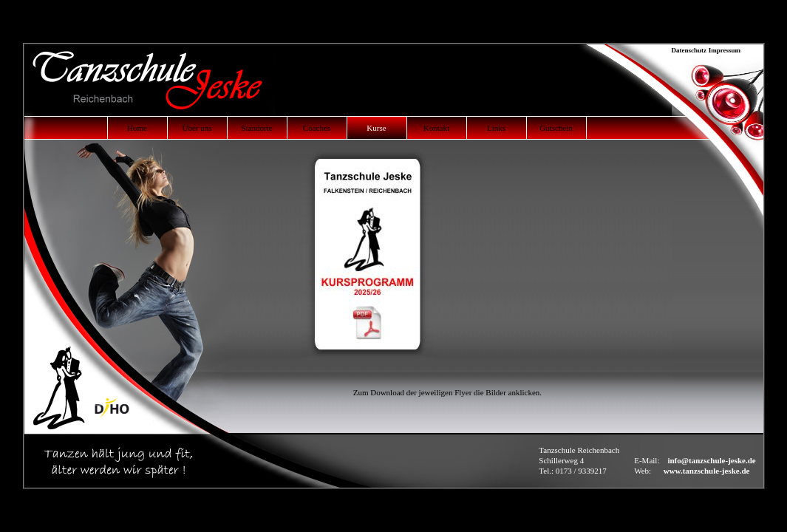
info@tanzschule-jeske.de (711, 460)
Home (137, 128)
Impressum (726, 50)
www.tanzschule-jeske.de (707, 471)
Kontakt (436, 128)
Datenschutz (689, 50)
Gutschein (556, 128)
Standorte (256, 128)
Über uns (197, 128)
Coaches (317, 128)
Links (496, 128)
